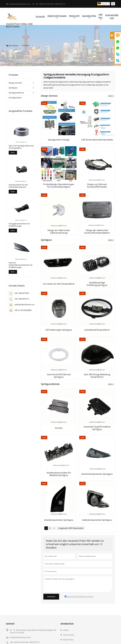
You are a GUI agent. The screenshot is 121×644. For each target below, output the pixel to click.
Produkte (74, 17)
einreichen (51, 597)
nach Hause (13, 46)
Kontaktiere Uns (112, 17)
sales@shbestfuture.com (20, 4)
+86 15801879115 (22, 299)
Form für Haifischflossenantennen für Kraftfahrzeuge (21, 265)
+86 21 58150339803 (23, 310)
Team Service (69, 635)
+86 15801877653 (22, 293)
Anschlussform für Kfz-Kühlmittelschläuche (18, 186)
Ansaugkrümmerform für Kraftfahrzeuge (19, 225)
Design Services (15, 83)
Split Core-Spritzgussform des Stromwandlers (21, 147)
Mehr (13, 153)
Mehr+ (111, 96)
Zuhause (40, 17)
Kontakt (10, 624)
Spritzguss (13, 88)
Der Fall (101, 17)
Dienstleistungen (57, 17)
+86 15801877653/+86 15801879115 (50, 4)
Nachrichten (89, 17)
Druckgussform (15, 98)
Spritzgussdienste (16, 93)
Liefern (66, 630)
